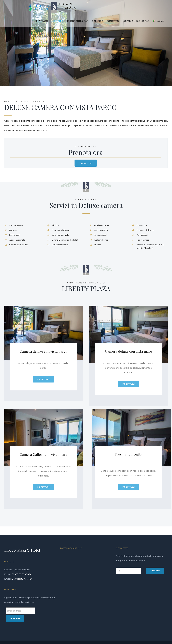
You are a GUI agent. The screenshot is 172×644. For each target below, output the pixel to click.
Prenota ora (86, 163)
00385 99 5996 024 (22, 574)
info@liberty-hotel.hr (21, 579)
